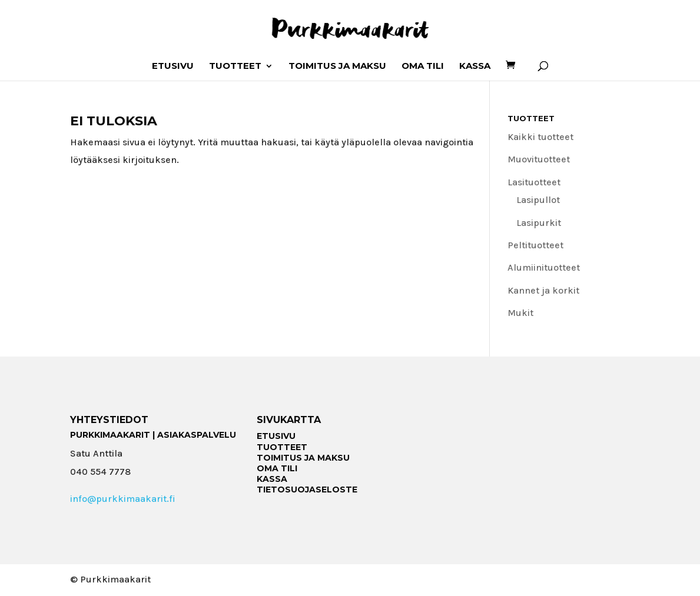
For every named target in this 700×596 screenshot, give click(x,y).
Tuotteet (235, 66)
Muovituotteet (539, 159)
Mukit (520, 313)
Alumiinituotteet (544, 267)
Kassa (475, 66)
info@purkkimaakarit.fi (123, 499)
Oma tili (423, 66)
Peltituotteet (535, 245)
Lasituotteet (534, 182)
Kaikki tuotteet (540, 137)
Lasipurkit (539, 223)
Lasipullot (538, 200)
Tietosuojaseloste (307, 490)
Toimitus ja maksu (337, 66)
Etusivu (173, 66)
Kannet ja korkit (543, 290)
